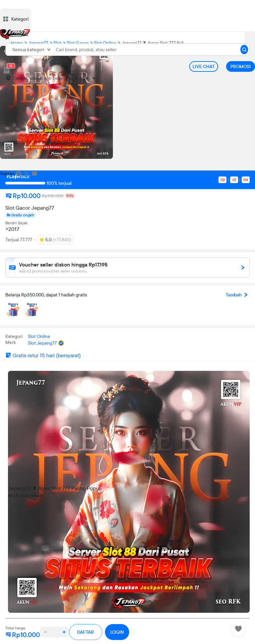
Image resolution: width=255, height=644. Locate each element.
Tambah (238, 295)
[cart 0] (7, 70)
